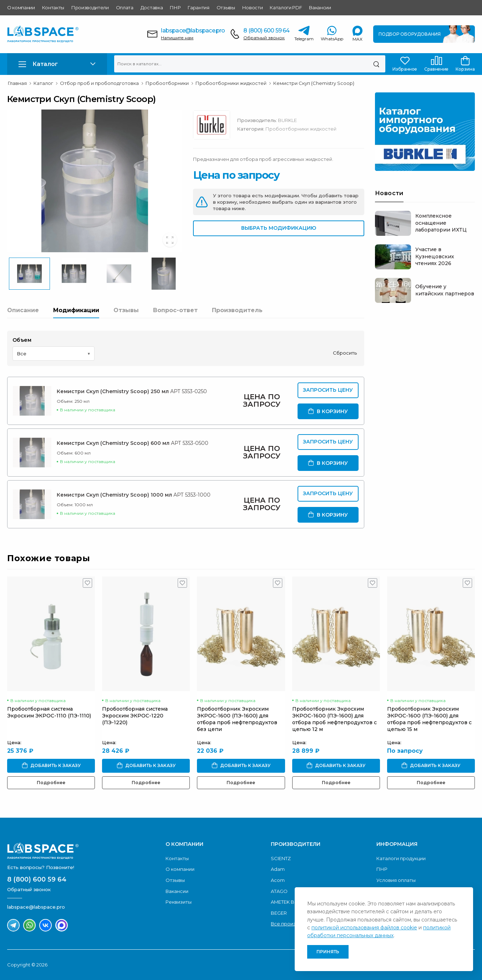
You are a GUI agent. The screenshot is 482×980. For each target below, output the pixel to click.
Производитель (237, 310)
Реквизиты (179, 902)
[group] (95, 181)
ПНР (175, 7)
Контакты (53, 7)
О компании (21, 7)
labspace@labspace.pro (193, 31)
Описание (23, 310)
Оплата (125, 7)
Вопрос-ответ (175, 310)
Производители (90, 7)
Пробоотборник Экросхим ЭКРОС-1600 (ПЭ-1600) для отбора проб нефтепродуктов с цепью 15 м (429, 719)
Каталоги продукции (401, 858)
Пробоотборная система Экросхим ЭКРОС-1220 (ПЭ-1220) (135, 716)
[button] (57, 64)
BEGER (279, 913)
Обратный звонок (264, 38)
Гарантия (198, 7)
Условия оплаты (396, 880)
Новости (253, 7)
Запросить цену (328, 390)
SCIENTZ (281, 858)
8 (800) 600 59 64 (266, 31)
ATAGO (279, 891)
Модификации (76, 310)
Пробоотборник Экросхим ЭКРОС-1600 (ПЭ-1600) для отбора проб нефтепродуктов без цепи (237, 719)
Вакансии (320, 7)
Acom (278, 880)
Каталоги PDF (286, 7)
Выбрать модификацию (279, 228)
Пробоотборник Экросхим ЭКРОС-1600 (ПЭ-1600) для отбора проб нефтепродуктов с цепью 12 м (334, 719)
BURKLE (287, 120)
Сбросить (345, 353)
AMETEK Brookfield (293, 902)
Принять (328, 952)
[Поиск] (376, 64)
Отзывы (226, 7)
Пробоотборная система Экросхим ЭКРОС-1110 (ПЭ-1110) (49, 712)
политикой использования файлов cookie (364, 928)
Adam (278, 869)
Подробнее (51, 783)
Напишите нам (177, 38)
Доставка (152, 7)
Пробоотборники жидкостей (301, 129)
